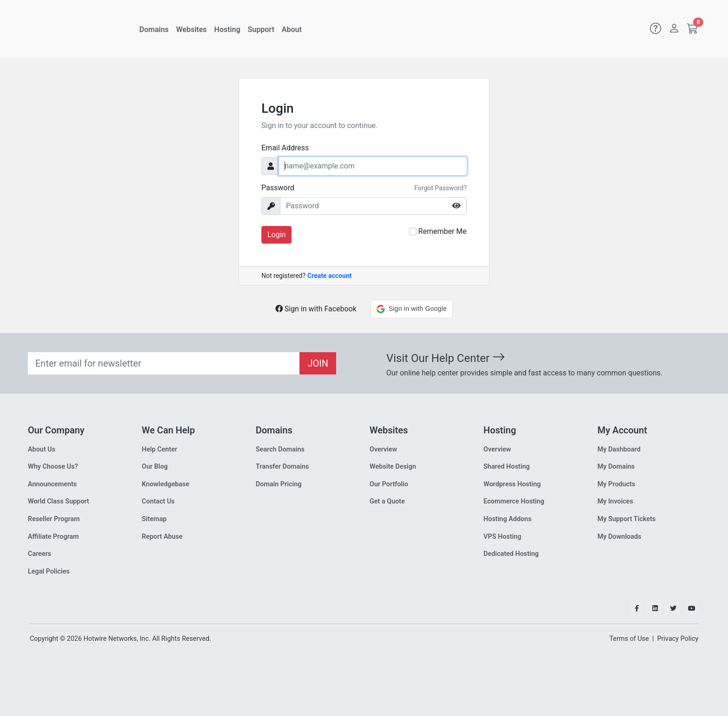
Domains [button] (154, 29)
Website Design (393, 467)
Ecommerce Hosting (514, 501)
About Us (42, 449)
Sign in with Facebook (316, 309)
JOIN (318, 363)
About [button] (292, 29)
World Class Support (58, 501)
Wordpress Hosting (512, 484)
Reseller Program (54, 519)
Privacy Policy (678, 639)
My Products (617, 484)
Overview (383, 449)
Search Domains (280, 449)
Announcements (52, 484)
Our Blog (155, 467)
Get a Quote (387, 501)
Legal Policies (49, 571)
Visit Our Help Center (446, 358)
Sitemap (154, 519)
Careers (39, 554)
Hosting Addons (507, 519)
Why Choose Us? (53, 467)
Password (278, 188)
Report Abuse (162, 537)
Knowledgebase (165, 484)
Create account (329, 276)
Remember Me (442, 231)
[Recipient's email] (164, 363)
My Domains (616, 467)
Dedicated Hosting (511, 554)
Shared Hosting (507, 467)
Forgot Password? (440, 188)
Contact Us (158, 501)
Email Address (285, 148)
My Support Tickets (627, 519)
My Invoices (615, 501)
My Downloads (620, 537)
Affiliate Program (53, 537)
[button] (412, 309)
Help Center (159, 449)
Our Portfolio (389, 484)
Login (276, 235)
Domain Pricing (279, 484)
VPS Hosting (502, 537)
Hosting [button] (227, 29)
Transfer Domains (283, 467)
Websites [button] (191, 29)
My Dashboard (619, 449)
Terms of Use (629, 639)
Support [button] (261, 29)
